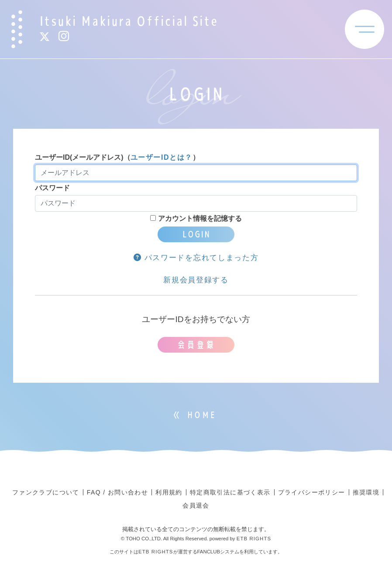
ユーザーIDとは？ (162, 157)
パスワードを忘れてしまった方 (196, 258)
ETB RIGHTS (254, 539)
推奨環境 (366, 492)
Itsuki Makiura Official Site (129, 21)
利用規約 (169, 492)
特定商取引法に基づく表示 (230, 492)
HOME (201, 415)
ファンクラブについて (46, 492)
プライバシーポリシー (312, 492)
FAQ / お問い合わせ (117, 492)
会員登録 (196, 345)
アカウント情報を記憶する (196, 218)
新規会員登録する (196, 280)
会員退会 (196, 505)
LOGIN (196, 234)
